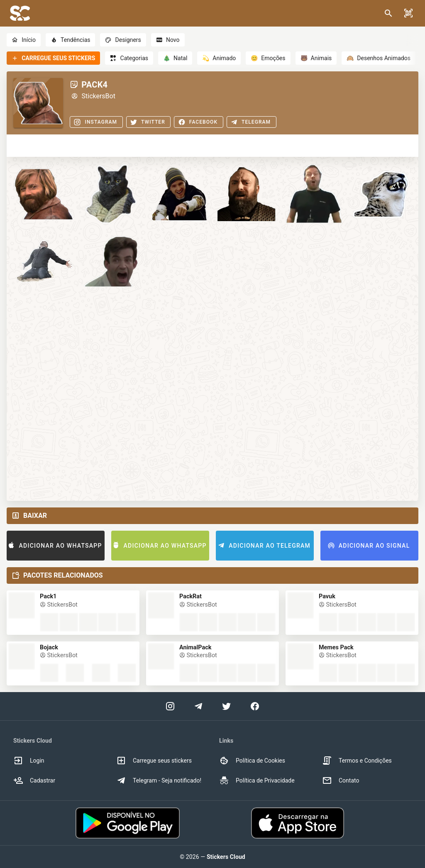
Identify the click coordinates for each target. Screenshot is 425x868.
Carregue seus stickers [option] (154, 761)
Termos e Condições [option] (357, 761)
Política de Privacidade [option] (257, 780)
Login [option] (29, 761)
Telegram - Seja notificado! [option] (159, 780)
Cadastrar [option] (34, 780)
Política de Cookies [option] (252, 761)
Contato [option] (341, 780)
